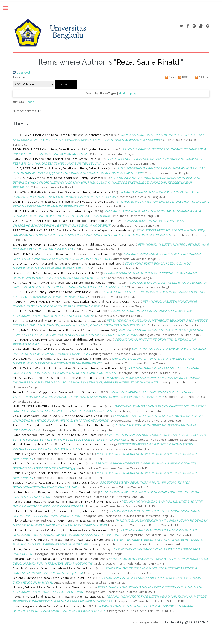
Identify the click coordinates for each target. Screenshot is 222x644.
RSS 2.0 (201, 77)
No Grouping (127, 93)
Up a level (21, 73)
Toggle (8, 8)
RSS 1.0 (185, 77)
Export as (19, 77)
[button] (66, 85)
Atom (170, 77)
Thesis (30, 102)
